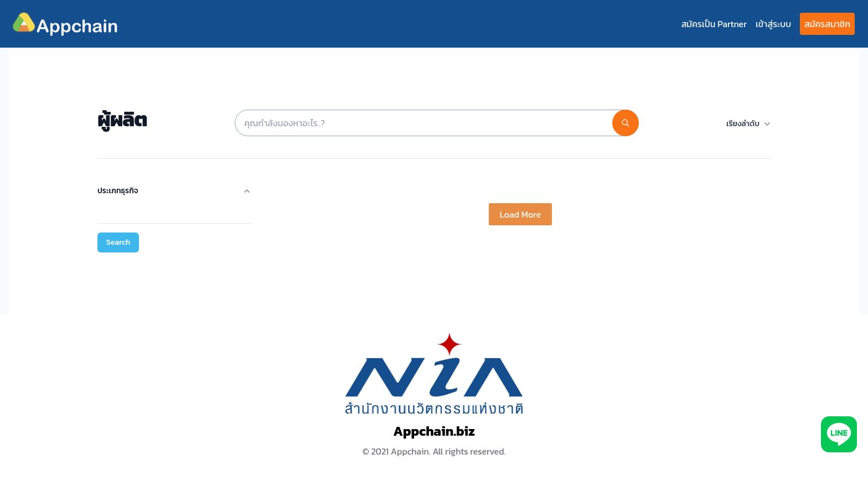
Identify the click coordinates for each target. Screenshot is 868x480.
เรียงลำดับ (748, 124)
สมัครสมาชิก (827, 24)
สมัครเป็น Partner (714, 24)
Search (118, 242)
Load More (520, 214)
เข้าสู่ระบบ (773, 24)
